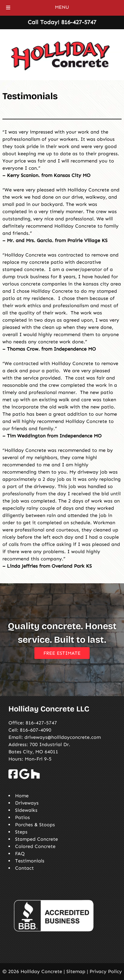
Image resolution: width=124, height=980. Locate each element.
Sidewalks (26, 810)
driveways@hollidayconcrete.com (63, 737)
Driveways (27, 803)
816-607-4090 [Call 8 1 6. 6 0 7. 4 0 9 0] (36, 730)
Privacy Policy (106, 971)
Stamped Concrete (37, 839)
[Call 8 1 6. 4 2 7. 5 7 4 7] (79, 22)
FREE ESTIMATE (62, 653)
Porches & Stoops (35, 825)
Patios (22, 817)
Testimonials (30, 861)
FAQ (20, 854)
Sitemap (76, 971)
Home (22, 796)
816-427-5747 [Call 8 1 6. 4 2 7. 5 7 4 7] (41, 723)
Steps (21, 832)
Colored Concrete (35, 846)
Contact (24, 868)
